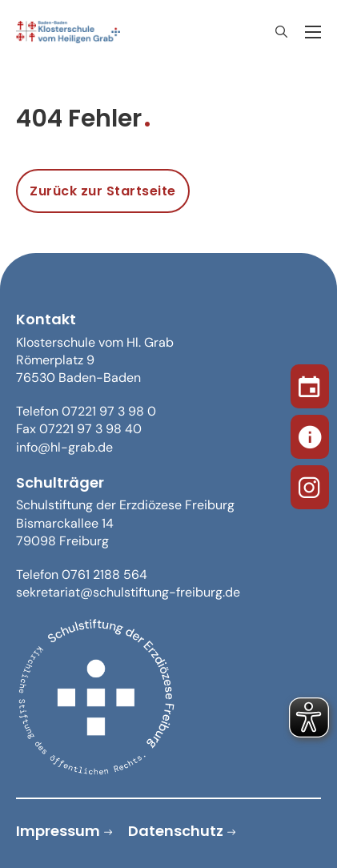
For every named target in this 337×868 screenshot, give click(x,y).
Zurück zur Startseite (103, 191)
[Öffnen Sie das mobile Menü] (313, 32)
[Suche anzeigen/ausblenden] (281, 32)
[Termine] (310, 384)
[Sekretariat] (310, 434)
